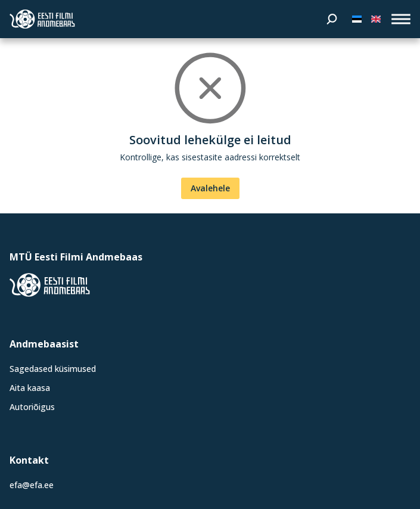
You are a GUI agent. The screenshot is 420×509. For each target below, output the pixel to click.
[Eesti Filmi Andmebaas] (42, 19)
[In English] (376, 19)
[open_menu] (401, 19)
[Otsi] (332, 19)
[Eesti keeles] (357, 19)
